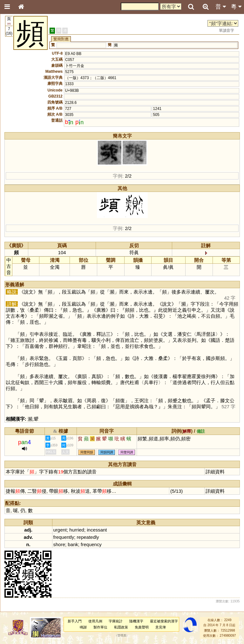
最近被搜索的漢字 (164, 621)
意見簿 (161, 627)
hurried (77, 530)
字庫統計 (116, 621)
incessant (97, 530)
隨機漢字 (136, 621)
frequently (64, 537)
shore (59, 544)
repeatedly (88, 537)
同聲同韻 (87, 452)
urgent (60, 530)
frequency (91, 544)
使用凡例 (95, 621)
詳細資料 (215, 472)
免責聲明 (142, 627)
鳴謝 (83, 627)
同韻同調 (107, 452)
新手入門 (75, 621)
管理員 (122, 635)
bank (73, 544)
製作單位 (100, 627)
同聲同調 (127, 452)
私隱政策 (121, 627)
